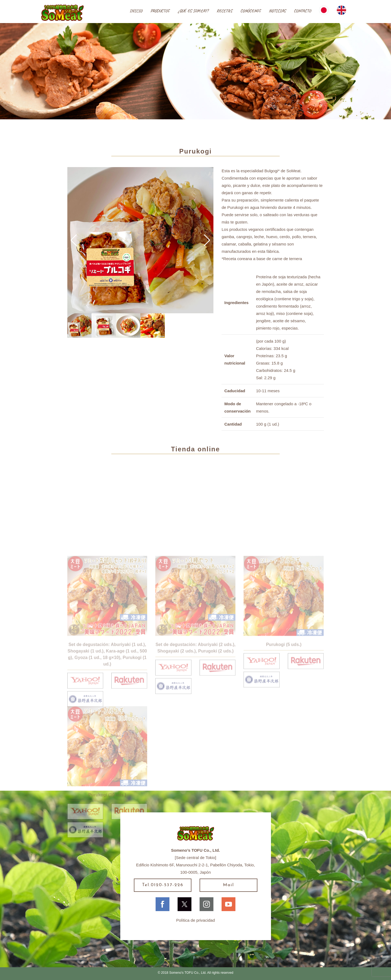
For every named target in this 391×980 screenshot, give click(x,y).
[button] (74, 240)
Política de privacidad (196, 920)
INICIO (136, 11)
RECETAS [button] (224, 11)
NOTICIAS (277, 11)
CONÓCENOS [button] (250, 11)
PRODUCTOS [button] (160, 11)
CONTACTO (302, 11)
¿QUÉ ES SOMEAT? (193, 11)
